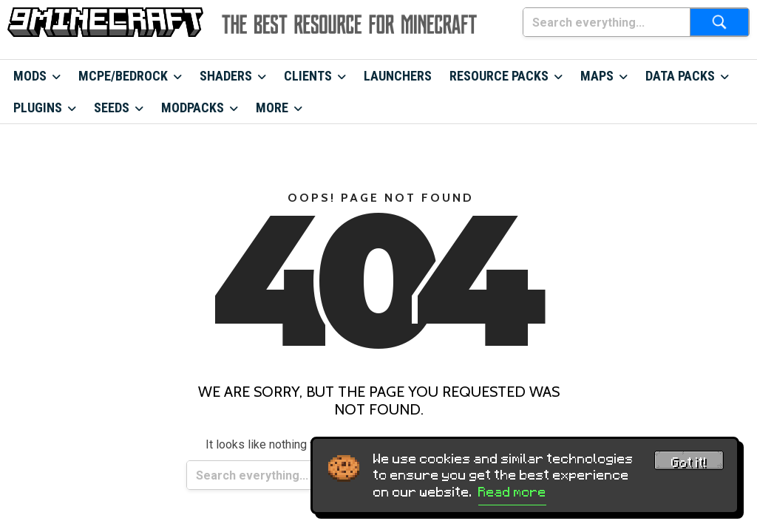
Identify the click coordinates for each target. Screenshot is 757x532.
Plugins (38, 108)
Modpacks (193, 108)
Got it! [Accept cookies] (689, 463)
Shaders (226, 76)
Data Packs (680, 76)
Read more (512, 492)
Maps (597, 76)
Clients (308, 76)
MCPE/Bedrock (123, 76)
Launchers (398, 76)
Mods (30, 76)
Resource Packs (499, 76)
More (272, 108)
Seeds (112, 108)
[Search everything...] (607, 22)
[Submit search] (719, 22)
